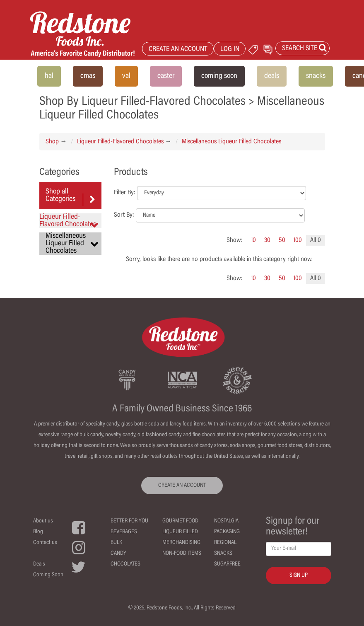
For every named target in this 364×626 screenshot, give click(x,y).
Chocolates (125, 564)
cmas (88, 76)
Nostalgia (226, 521)
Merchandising (181, 543)
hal (49, 76)
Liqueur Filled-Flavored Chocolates (120, 142)
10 (253, 240)
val (126, 76)
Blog (38, 532)
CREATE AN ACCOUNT (178, 50)
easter (166, 76)
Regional (225, 543)
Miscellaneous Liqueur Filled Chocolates (231, 142)
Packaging (227, 532)
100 (298, 240)
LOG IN (230, 50)
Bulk (116, 543)
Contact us (45, 543)
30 (267, 240)
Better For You (129, 521)
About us (43, 521)
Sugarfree (227, 564)
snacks (316, 76)
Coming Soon (48, 575)
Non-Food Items (182, 553)
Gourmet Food (180, 521)
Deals (39, 564)
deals (272, 76)
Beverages (124, 532)
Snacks (223, 553)
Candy (118, 553)
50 (282, 240)
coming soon (219, 76)
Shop (52, 142)
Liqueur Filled (180, 532)
